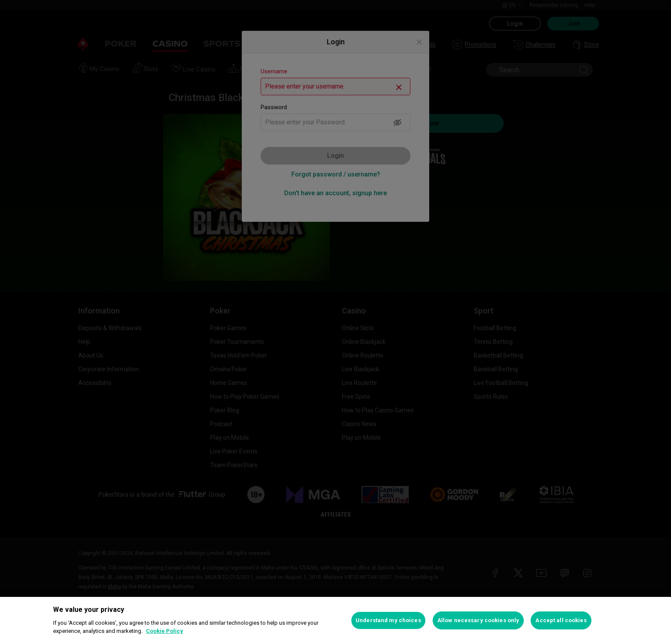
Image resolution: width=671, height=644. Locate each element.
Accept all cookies (561, 620)
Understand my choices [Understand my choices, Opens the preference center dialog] (388, 620)
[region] (335, 620)
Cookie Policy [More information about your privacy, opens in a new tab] (165, 631)
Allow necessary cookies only (478, 620)
